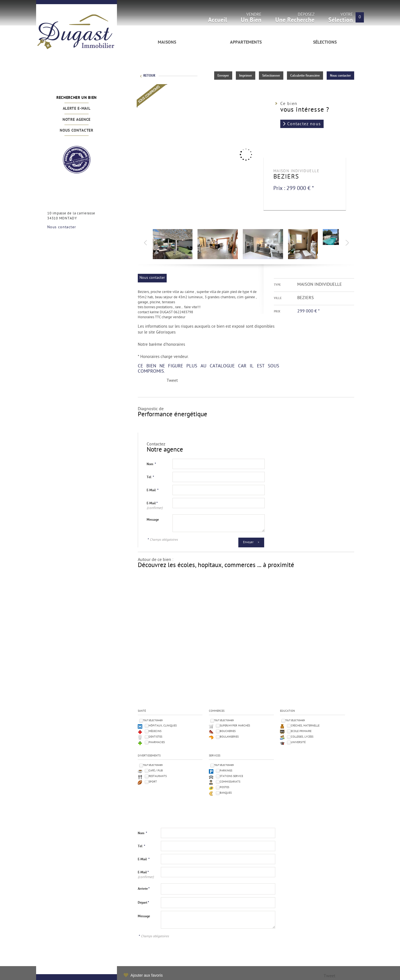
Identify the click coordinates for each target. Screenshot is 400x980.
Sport (153, 782)
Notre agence (77, 120)
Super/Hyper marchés (235, 726)
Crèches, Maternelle (305, 726)
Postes (224, 787)
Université (298, 742)
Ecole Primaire (301, 731)
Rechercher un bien (77, 98)
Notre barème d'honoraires (162, 345)
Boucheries (228, 731)
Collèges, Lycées (302, 737)
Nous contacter (77, 131)
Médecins (155, 731)
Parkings (226, 771)
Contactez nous (304, 124)
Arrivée (144, 889)
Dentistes (155, 737)
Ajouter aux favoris (147, 975)
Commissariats (230, 782)
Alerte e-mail (77, 109)
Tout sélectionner (153, 720)
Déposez (295, 19)
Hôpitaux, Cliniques (163, 726)
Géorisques (166, 333)
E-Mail (153, 490)
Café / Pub (156, 771)
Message (153, 520)
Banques (226, 793)
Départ (143, 903)
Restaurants (158, 776)
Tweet (172, 381)
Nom (151, 464)
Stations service (231, 776)
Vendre (251, 19)
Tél (150, 477)
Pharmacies (157, 742)
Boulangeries (229, 737)
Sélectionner (271, 76)
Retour (149, 76)
